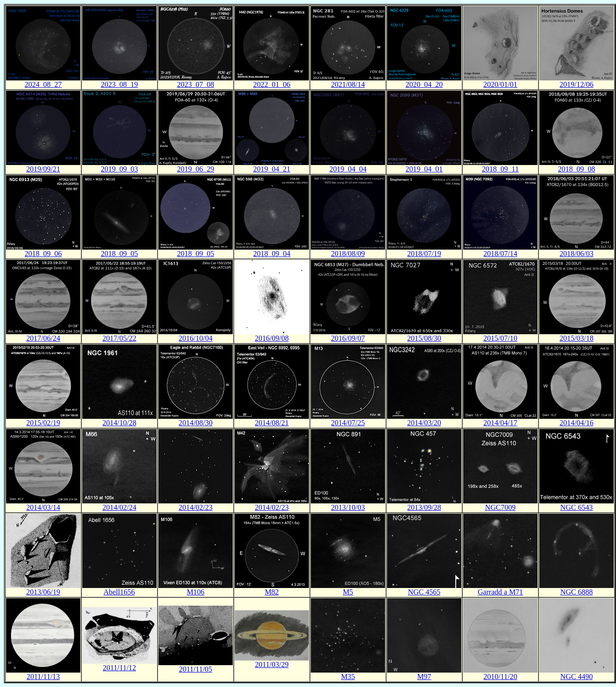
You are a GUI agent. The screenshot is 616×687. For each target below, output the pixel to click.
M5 (348, 592)
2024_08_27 (43, 84)
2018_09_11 (500, 169)
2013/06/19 (43, 592)
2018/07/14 (501, 254)
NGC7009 (500, 507)
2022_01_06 (272, 84)
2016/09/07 (348, 338)
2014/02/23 (196, 507)
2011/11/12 (119, 668)
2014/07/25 (348, 423)
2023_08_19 (119, 84)
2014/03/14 (43, 507)
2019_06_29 (196, 169)
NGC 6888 (577, 592)
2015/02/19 (43, 423)
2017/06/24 (43, 338)
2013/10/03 (348, 507)
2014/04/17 (501, 423)
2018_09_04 (272, 254)
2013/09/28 (424, 507)
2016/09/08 (272, 338)
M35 (348, 677)
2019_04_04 (348, 169)
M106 (196, 592)
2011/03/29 (272, 664)
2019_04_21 (272, 169)
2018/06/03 (577, 254)
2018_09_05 (119, 254)
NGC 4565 (424, 592)
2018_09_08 (577, 169)
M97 (424, 677)
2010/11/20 (500, 677)
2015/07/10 (501, 338)
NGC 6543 (577, 507)
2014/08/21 (272, 423)
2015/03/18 (577, 338)
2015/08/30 (424, 338)
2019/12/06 (577, 84)
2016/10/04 (196, 338)
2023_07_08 (196, 84)
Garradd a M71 (500, 592)
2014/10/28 (120, 423)
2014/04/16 (577, 423)
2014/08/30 (196, 423)
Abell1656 (119, 592)
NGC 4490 (577, 677)
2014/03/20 (424, 423)
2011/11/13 (43, 677)
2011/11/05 (196, 669)
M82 (272, 592)
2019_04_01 (424, 169)
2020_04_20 (424, 84)
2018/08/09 (348, 254)
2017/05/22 (120, 338)
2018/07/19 (424, 254)
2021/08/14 (348, 84)
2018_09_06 (43, 254)
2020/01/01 (501, 84)
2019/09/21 (43, 169)
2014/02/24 (120, 507)
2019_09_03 (119, 169)
